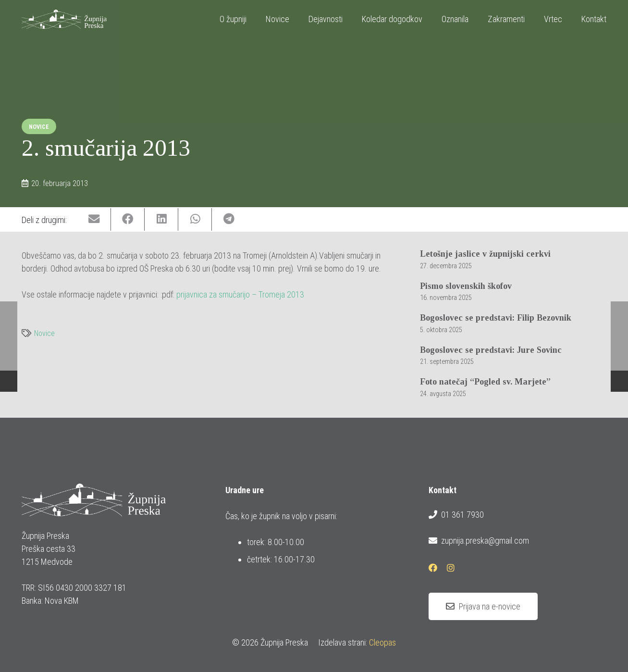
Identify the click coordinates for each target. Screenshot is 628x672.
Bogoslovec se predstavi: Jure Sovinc (491, 350)
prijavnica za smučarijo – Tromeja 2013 (240, 294)
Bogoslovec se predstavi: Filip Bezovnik (496, 318)
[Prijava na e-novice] (483, 607)
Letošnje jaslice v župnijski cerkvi (485, 254)
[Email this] (94, 219)
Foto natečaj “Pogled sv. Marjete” (485, 382)
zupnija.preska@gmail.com (479, 541)
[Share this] (128, 219)
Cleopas (382, 642)
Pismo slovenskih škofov (466, 286)
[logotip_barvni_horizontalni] (64, 19)
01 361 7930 (456, 515)
